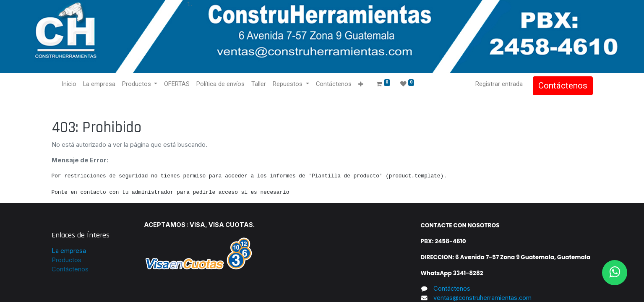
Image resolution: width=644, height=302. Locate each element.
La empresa (69, 251)
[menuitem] (69, 84)
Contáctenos (563, 86)
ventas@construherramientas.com (482, 298)
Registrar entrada (499, 84)
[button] (361, 85)
